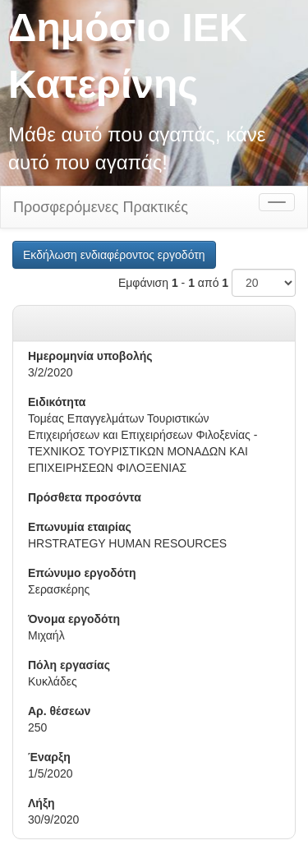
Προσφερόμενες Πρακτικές (101, 207)
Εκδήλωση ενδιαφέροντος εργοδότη (114, 255)
